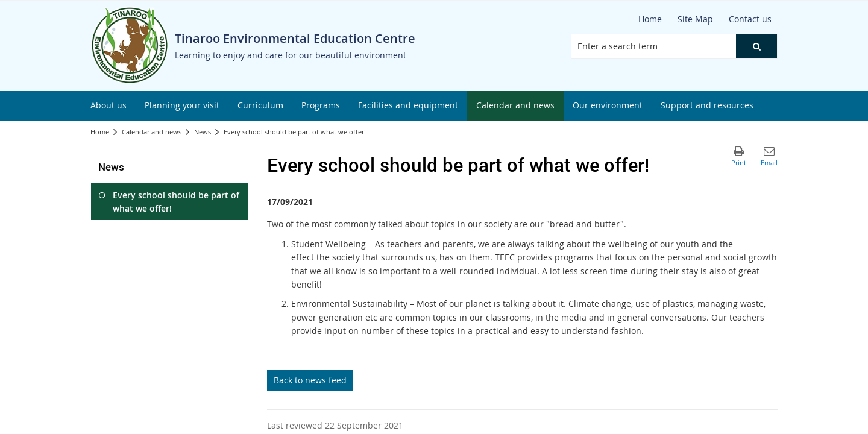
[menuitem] (108, 106)
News (203, 132)
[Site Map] (695, 19)
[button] (756, 46)
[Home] (650, 19)
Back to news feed (310, 380)
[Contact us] (750, 19)
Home (100, 132)
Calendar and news (152, 132)
